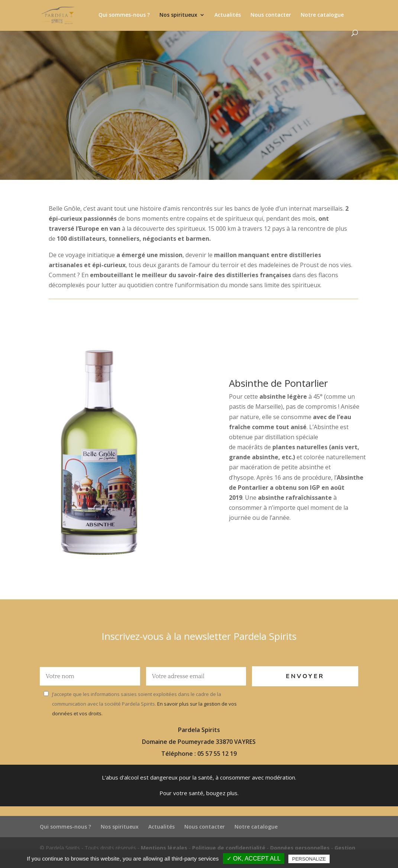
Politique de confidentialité (229, 848)
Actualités (228, 15)
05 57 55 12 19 (217, 754)
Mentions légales (164, 848)
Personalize (309, 859)
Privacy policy (355, 859)
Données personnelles (300, 848)
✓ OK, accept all (254, 859)
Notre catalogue (322, 15)
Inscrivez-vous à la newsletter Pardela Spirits (199, 636)
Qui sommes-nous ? (124, 15)
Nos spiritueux (178, 15)
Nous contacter (271, 15)
